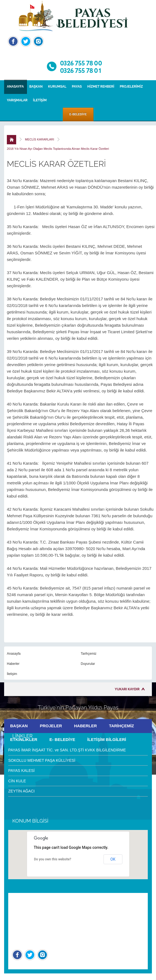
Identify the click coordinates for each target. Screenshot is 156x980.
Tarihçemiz (89, 654)
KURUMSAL (57, 87)
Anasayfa (14, 654)
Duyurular (88, 664)
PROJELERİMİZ (131, 87)
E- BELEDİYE (62, 739)
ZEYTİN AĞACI (21, 791)
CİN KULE (17, 781)
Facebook (13, 41)
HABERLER (85, 726)
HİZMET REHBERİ (101, 87)
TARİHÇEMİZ (121, 726)
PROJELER (51, 726)
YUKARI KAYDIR (127, 689)
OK (113, 859)
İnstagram (38, 41)
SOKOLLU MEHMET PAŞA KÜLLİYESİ (42, 760)
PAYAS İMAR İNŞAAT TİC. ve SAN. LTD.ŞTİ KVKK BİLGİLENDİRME (67, 750)
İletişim (12, 674)
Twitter (26, 41)
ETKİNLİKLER (24, 739)
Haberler (13, 664)
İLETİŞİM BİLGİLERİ (107, 739)
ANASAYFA (15, 87)
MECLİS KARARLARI (39, 139)
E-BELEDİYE (78, 114)
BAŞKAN (36, 87)
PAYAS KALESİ (22, 771)
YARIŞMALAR (17, 100)
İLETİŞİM (40, 100)
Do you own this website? (53, 859)
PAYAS (77, 87)
